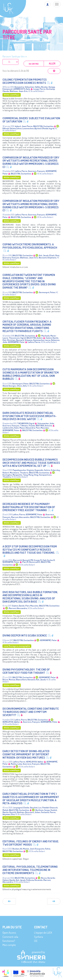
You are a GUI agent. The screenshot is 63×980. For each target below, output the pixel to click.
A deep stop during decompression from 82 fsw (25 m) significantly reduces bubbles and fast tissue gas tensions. (30, 549)
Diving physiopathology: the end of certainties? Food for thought (26, 671)
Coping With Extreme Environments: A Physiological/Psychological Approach (30, 246)
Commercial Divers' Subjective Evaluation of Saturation (31, 120)
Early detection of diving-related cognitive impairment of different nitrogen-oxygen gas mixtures (26, 754)
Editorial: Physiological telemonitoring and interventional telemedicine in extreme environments (30, 870)
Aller (52, 63)
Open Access (9, 933)
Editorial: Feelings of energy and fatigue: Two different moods (31, 843)
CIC (36, 941)
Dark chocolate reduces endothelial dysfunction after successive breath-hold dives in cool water (29, 416)
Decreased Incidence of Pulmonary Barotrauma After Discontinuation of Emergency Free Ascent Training (29, 507)
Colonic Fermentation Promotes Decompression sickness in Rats (25, 81)
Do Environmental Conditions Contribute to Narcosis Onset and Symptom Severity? (31, 712)
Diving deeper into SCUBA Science (25, 635)
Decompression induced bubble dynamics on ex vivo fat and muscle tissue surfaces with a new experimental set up (31, 463)
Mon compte (9, 945)
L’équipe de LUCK (43, 933)
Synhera (39, 937)
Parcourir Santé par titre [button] (15, 56)
